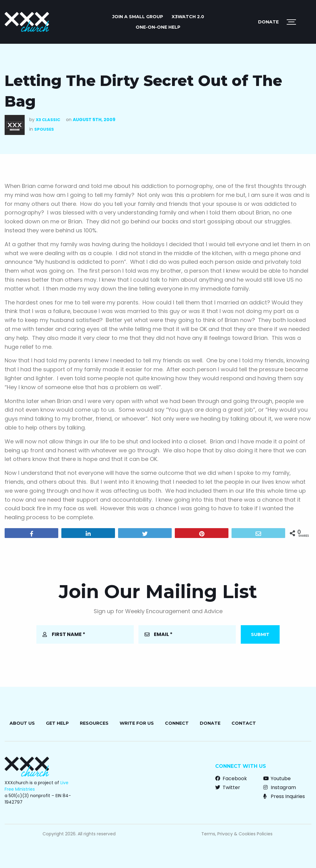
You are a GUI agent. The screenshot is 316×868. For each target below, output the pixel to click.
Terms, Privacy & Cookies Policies (237, 834)
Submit (260, 634)
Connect (177, 723)
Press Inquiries (284, 796)
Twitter (228, 787)
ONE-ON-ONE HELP (158, 27)
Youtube (277, 778)
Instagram (280, 787)
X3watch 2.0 (188, 17)
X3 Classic (48, 120)
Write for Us (137, 723)
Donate (268, 22)
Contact (244, 723)
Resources (94, 723)
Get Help (57, 723)
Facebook (231, 778)
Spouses (44, 129)
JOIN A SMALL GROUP (138, 17)
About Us (22, 723)
